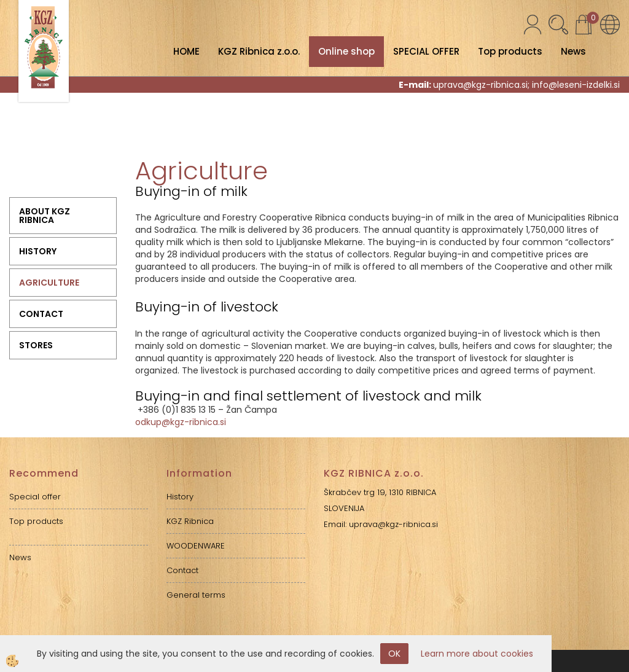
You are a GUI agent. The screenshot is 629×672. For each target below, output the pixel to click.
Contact (41, 314)
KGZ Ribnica (190, 521)
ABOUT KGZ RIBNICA (45, 216)
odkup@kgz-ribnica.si (181, 422)
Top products (510, 51)
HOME (186, 51)
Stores (36, 345)
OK (394, 654)
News (573, 51)
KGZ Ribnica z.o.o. (259, 51)
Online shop (346, 51)
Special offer (35, 497)
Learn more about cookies (477, 654)
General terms (196, 595)
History (38, 251)
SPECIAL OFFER (426, 51)
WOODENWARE (196, 546)
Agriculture (49, 283)
